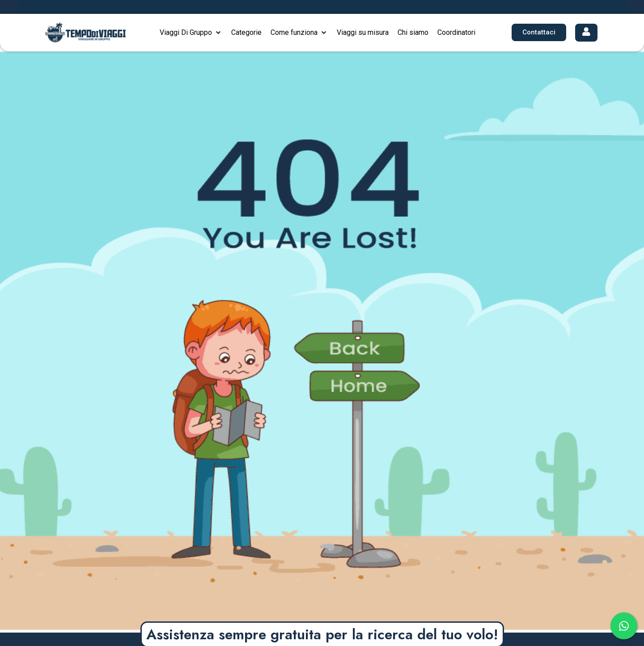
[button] (191, 33)
